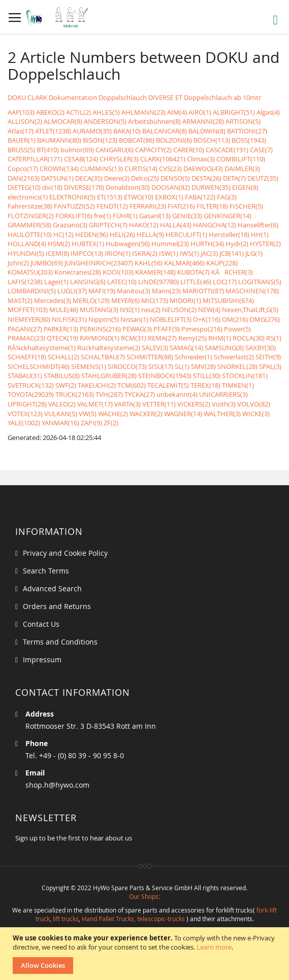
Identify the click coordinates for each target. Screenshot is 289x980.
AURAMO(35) (92, 131)
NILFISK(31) (69, 319)
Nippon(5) (104, 319)
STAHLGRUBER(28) (109, 376)
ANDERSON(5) (105, 121)
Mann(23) (166, 291)
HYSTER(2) (265, 244)
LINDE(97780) (158, 282)
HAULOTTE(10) (30, 234)
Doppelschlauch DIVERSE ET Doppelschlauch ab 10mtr (180, 97)
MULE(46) (64, 310)
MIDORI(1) (185, 300)
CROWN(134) (59, 168)
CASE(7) (261, 150)
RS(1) (274, 338)
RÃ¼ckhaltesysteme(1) (42, 348)
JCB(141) (232, 253)
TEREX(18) (205, 385)
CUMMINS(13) (102, 168)
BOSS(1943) (249, 140)
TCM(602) (132, 385)
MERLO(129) (91, 300)
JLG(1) (254, 253)
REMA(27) (162, 338)
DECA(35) (89, 178)
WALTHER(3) (222, 414)
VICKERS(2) (194, 404)
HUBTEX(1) (88, 244)
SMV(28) (203, 366)
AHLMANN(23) (143, 112)
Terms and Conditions (60, 642)
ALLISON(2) (25, 121)
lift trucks (66, 919)
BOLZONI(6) (174, 140)
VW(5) (88, 414)
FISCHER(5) (246, 206)
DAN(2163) (24, 178)
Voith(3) (224, 404)
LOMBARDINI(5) (32, 291)
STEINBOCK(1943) (165, 376)
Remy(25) (192, 338)
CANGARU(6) (115, 150)
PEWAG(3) (137, 329)
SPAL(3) (270, 366)
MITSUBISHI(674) (228, 300)
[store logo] (60, 17)
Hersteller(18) (229, 234)
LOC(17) (225, 282)
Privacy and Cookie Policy (65, 553)
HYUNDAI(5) (26, 253)
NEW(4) (209, 310)
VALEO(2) (62, 404)
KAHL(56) (149, 263)
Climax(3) (201, 159)
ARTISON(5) (243, 121)
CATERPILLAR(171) (35, 159)
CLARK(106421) (163, 159)
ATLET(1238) (53, 131)
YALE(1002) (24, 423)
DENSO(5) (175, 178)
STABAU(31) (25, 376)
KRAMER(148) (155, 272)
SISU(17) (161, 366)
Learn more (214, 947)
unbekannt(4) (177, 394)
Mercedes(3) (53, 300)
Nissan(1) (134, 319)
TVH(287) (109, 394)
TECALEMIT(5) (168, 385)
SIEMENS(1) (89, 366)
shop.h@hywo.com (57, 785)
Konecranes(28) (78, 272)
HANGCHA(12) (215, 225)
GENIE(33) (187, 216)
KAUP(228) (222, 263)
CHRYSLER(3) (119, 159)
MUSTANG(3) (99, 310)
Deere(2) (117, 178)
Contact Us (41, 624)
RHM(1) (220, 338)
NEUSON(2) (179, 310)
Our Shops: (144, 896)
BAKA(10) (127, 131)
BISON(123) (100, 140)
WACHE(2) (113, 414)
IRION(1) (118, 253)
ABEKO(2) (50, 112)
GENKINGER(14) (228, 216)
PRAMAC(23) (26, 338)
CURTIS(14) (141, 168)
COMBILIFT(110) (241, 159)
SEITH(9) (268, 357)
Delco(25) (145, 178)
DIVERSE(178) (84, 187)
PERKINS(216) (100, 329)
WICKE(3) (256, 414)
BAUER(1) (22, 140)
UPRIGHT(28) (27, 404)
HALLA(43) (176, 225)
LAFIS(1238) (25, 282)
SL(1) (182, 366)
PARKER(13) (61, 329)
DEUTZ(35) (263, 178)
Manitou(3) (134, 291)
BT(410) (48, 150)
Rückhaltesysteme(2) (109, 348)
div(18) (52, 187)
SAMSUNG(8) (224, 348)
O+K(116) (207, 319)
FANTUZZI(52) (74, 206)
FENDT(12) (112, 206)
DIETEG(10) (24, 187)
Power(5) (237, 329)
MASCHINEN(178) (252, 291)
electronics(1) (28, 197)
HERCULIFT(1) (186, 234)
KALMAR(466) (184, 263)
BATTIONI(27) (247, 131)
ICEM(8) (57, 253)
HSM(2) (59, 244)
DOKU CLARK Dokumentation (52, 97)
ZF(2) (111, 423)
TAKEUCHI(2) (97, 385)
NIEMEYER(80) (29, 319)
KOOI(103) (118, 272)
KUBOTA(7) (194, 272)
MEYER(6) (125, 300)
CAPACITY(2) (153, 150)
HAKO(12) (144, 225)
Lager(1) (56, 282)
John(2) (18, 263)
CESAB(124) (81, 159)
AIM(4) (177, 112)
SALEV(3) (155, 348)
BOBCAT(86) (137, 140)
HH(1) (260, 234)
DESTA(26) (206, 178)
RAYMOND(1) (100, 338)
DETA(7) (234, 178)
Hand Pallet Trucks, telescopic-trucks (133, 919)
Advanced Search (52, 588)
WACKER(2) (146, 414)
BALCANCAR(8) (165, 131)
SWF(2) (66, 385)
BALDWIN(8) (207, 131)
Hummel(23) (170, 244)
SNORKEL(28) (237, 366)
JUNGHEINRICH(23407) (99, 263)
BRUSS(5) (21, 150)
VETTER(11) (159, 404)
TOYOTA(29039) (31, 394)
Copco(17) (23, 168)
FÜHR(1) (125, 216)
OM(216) (235, 319)
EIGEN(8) (245, 187)
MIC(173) (155, 300)
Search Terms (46, 571)
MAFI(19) (102, 291)
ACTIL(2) (78, 112)
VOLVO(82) (254, 404)
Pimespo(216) (202, 329)
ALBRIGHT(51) (234, 112)
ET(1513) (110, 197)
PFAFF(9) (167, 329)
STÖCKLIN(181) (245, 376)
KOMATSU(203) (30, 272)
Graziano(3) (70, 225)
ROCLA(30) (249, 338)
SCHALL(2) (63, 357)
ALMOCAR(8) (63, 121)
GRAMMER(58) (29, 225)
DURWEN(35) (211, 187)
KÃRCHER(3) (232, 272)
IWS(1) (189, 253)
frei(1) (103, 216)
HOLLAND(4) (27, 244)
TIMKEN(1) (238, 385)
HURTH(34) (207, 244)
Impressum (42, 660)
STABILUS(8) (62, 376)
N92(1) (130, 310)
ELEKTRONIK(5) (72, 197)
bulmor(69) (77, 150)
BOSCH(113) (212, 140)
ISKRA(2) (145, 253)
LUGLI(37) (72, 291)
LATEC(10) (122, 282)
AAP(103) (21, 112)
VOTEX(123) (25, 414)
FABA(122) (200, 197)
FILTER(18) (212, 206)
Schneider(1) (194, 357)
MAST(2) (20, 300)
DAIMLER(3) (242, 168)
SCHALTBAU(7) (103, 357)
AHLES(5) (106, 112)
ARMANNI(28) (203, 121)
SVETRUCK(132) (31, 385)
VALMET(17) (95, 404)
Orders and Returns (57, 606)
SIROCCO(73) (127, 366)
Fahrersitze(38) (30, 206)
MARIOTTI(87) (203, 291)
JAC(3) (209, 253)
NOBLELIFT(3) (171, 319)
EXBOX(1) (169, 197)
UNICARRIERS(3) (223, 394)
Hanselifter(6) (258, 225)
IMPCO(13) (87, 253)
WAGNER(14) (183, 414)
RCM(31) (134, 338)
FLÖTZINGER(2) (31, 216)
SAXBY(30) (261, 348)
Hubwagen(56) (128, 244)
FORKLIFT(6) (74, 216)
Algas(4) (268, 112)
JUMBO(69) (47, 263)
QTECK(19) (62, 338)
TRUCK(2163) (75, 394)
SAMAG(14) (186, 348)
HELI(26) (122, 234)
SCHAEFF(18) (27, 357)
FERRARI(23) (148, 206)
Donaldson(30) (128, 187)
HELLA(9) (150, 234)
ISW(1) (169, 253)
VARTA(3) (127, 404)
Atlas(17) (21, 131)
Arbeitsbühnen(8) (154, 121)
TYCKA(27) (140, 394)
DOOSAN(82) (171, 187)
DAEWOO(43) (203, 168)
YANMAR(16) (60, 423)
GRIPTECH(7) (108, 225)
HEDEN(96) (92, 234)
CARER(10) (189, 150)
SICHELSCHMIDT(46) (39, 366)
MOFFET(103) (28, 310)
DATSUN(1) (57, 178)
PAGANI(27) (25, 329)
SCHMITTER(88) (150, 357)
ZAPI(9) (91, 423)
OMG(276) (265, 319)
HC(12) (63, 234)
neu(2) (151, 310)
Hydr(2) (237, 244)
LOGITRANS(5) (260, 282)
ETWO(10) (139, 197)
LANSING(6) (88, 282)
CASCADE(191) (227, 150)
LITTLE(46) (196, 282)
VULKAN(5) (61, 414)
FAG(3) (227, 197)
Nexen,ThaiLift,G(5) (250, 310)
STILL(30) (207, 376)
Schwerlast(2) (234, 357)
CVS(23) (170, 168)
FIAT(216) (181, 206)
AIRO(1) (200, 112)
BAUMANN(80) (59, 140)
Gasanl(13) (155, 216)
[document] (146, 954)
